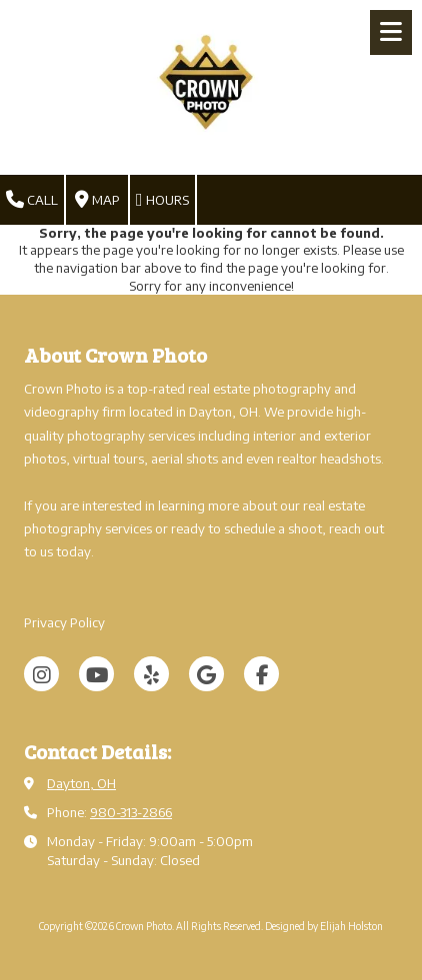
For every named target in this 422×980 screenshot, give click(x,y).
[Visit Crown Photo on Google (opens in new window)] (206, 674)
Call (32, 200)
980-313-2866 (131, 812)
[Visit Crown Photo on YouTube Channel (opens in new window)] (96, 674)
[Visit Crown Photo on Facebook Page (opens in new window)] (261, 674)
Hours (162, 200)
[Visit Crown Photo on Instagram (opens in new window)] (41, 674)
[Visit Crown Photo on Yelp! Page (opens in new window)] (151, 674)
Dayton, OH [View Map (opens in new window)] (81, 783)
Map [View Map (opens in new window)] (97, 200)
